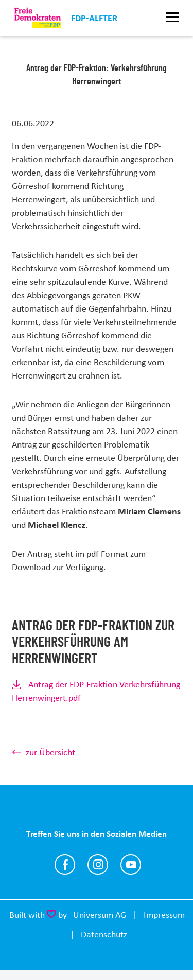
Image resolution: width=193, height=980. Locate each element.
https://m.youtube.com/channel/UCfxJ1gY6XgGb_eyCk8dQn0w (131, 865)
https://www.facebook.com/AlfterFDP (65, 865)
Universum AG (100, 915)
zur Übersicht (50, 752)
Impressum (164, 915)
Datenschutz (104, 934)
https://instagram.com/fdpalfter (98, 865)
